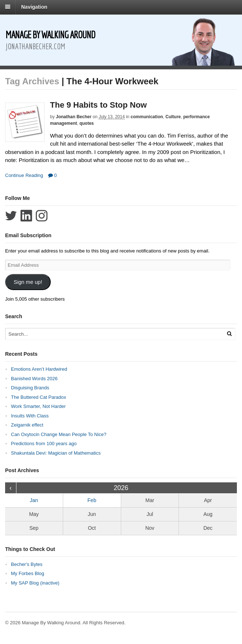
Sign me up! (28, 282)
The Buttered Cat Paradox (39, 397)
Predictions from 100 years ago (44, 444)
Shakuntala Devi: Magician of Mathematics (56, 453)
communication (147, 117)
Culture (173, 117)
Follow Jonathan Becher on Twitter (11, 216)
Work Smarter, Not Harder (38, 406)
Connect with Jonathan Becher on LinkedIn (26, 216)
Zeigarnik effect (27, 425)
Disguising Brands (30, 388)
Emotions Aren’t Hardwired (39, 369)
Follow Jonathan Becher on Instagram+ (42, 216)
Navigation (34, 7)
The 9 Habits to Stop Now (98, 105)
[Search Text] (106, 334)
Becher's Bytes (27, 564)
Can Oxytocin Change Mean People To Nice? (59, 434)
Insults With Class (30, 416)
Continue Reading (24, 175)
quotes (87, 123)
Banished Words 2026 (34, 379)
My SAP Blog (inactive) (35, 583)
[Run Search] (229, 334)
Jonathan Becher (74, 117)
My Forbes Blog (28, 573)
